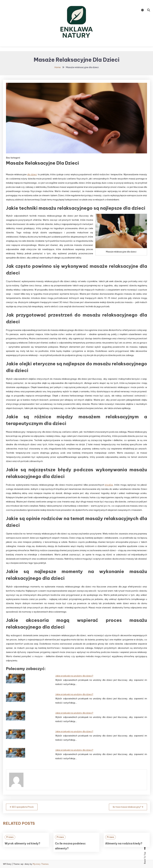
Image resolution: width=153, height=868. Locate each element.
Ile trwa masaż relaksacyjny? (127, 807)
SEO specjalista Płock (23, 807)
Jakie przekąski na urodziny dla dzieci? (74, 676)
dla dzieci (32, 174)
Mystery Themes (41, 864)
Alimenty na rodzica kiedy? (124, 850)
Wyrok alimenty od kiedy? (22, 850)
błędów (109, 485)
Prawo (10, 843)
